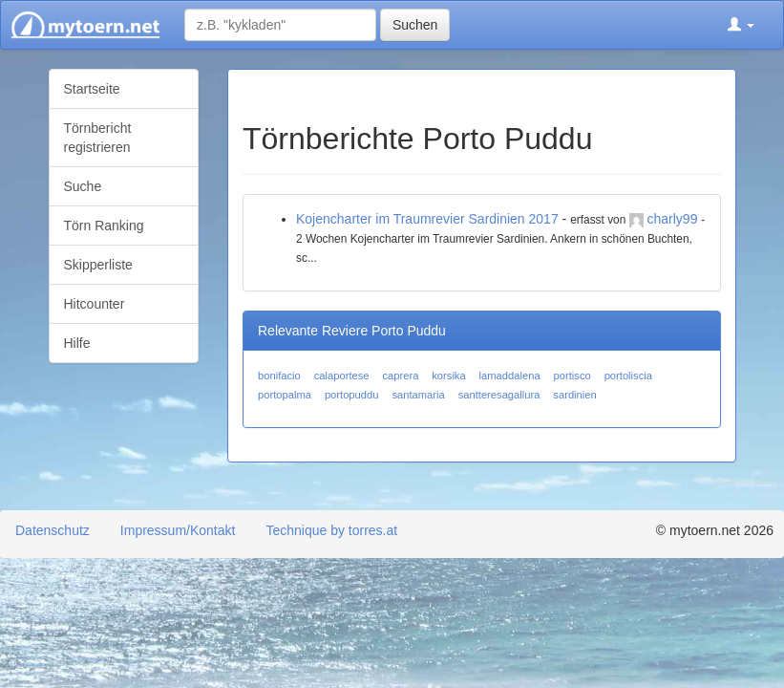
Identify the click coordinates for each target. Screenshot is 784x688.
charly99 (673, 219)
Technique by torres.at (331, 530)
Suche (83, 186)
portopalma (285, 395)
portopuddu (352, 395)
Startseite (92, 89)
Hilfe (77, 343)
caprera (400, 376)
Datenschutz (53, 530)
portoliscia (628, 376)
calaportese (342, 376)
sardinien (574, 395)
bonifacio (279, 376)
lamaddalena (510, 376)
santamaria (418, 395)
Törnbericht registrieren (98, 138)
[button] (741, 25)
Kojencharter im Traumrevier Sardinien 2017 (427, 219)
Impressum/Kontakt (178, 530)
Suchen (415, 25)
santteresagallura (499, 395)
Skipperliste (98, 265)
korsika (448, 376)
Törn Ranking (104, 226)
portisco (572, 376)
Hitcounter (95, 304)
